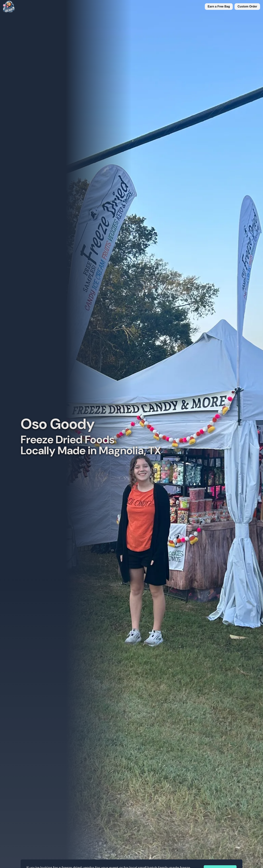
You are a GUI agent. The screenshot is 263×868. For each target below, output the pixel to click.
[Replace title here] (7, 7)
